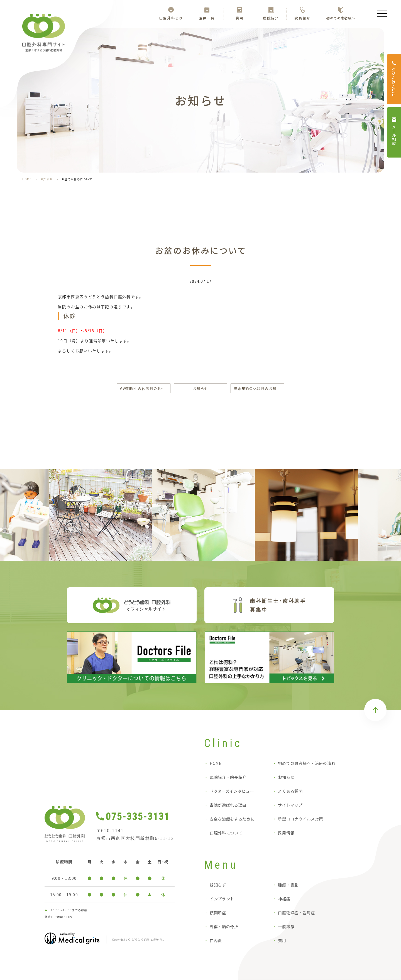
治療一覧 (207, 18)
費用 (240, 18)
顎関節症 (218, 913)
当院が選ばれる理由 (228, 805)
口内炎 (216, 941)
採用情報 (286, 833)
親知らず (218, 885)
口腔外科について (226, 833)
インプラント (222, 899)
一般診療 (286, 927)
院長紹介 (302, 18)
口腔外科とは (171, 18)
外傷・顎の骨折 (224, 927)
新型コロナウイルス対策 (300, 819)
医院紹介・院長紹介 (228, 777)
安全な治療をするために (232, 819)
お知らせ (47, 179)
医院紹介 (271, 18)
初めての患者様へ (341, 18)
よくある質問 (290, 791)
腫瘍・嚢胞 (288, 885)
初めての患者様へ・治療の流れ (307, 763)
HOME (27, 179)
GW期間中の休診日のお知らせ (145, 388)
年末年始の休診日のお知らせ (259, 388)
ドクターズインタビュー (232, 791)
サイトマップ (290, 805)
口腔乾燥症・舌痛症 (296, 913)
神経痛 (284, 899)
